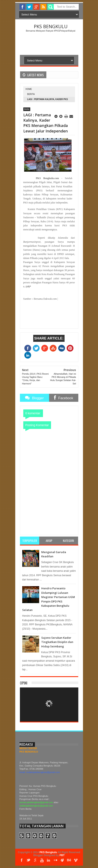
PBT (62, 855)
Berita (31, 94)
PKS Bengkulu (51, 26)
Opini (24, 683)
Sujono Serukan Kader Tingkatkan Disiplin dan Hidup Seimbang (57, 642)
